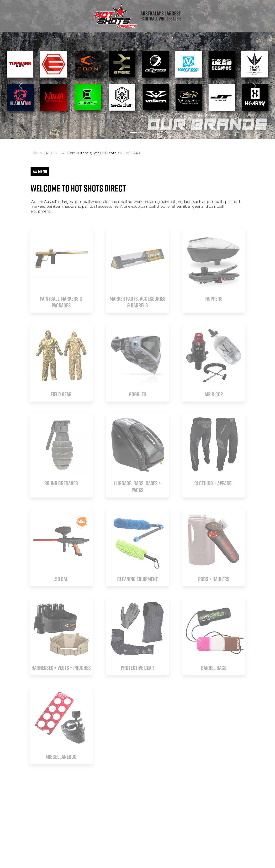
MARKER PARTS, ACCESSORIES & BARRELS (137, 302)
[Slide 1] (133, 133)
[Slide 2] (142, 133)
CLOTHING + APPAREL (214, 483)
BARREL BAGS (214, 668)
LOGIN (37, 153)
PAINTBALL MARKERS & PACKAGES (61, 302)
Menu (40, 171)
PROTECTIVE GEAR (137, 668)
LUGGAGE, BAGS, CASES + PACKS (137, 487)
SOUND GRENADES (61, 483)
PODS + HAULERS (214, 579)
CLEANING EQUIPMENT (137, 579)
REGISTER (55, 153)
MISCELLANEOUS (61, 757)
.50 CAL (61, 579)
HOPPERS (214, 299)
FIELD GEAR (61, 394)
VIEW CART (130, 153)
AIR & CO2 (214, 394)
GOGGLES (137, 394)
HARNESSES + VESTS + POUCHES (61, 668)
